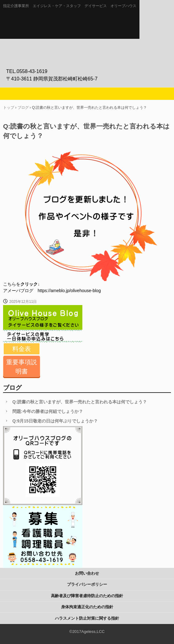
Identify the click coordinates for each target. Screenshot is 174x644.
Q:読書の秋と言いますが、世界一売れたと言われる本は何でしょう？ (80, 402)
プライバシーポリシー (87, 584)
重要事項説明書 (22, 367)
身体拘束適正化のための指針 (87, 607)
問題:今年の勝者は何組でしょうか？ (48, 411)
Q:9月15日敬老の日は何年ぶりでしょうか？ (55, 421)
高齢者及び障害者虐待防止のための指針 (87, 596)
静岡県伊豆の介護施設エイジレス (87, 28)
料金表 (22, 349)
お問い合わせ (87, 573)
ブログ (23, 108)
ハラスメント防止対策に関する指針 (87, 618)
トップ (9, 108)
